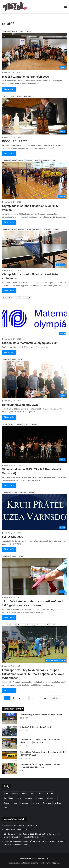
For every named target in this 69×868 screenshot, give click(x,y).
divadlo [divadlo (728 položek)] (15, 793)
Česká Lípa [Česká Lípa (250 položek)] (47, 803)
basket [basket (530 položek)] (6, 793)
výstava (15, 493)
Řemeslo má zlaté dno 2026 (20, 405)
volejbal (21, 161)
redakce (6, 73)
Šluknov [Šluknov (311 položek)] (58, 803)
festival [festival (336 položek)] (24, 793)
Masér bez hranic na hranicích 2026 (26, 77)
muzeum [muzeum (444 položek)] (28, 798)
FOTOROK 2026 (13, 537)
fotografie (23, 493)
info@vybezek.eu (42, 858)
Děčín (11, 298)
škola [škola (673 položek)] (6, 808)
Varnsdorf (6, 32)
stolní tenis (48, 229)
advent (12, 424)
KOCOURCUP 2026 (15, 141)
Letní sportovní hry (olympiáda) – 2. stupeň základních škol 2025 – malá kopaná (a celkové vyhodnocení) (33, 674)
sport (14, 161)
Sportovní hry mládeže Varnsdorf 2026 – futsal (41, 715)
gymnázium (45, 161)
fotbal (46, 625)
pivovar (15, 32)
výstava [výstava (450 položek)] (36, 803)
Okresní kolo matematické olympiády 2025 (30, 343)
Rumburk (29, 161)
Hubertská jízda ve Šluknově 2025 (35, 727)
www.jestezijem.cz (53, 863)
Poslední (57, 698)
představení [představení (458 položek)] (52, 798)
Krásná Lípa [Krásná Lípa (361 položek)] (8, 798)
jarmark (19, 424)
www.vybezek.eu (27, 858)
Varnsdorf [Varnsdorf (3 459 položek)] (25, 803)
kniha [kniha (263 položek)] (41, 793)
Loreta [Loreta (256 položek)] (19, 798)
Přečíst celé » (9, 89)
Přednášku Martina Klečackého (17, 830)
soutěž (28, 32)
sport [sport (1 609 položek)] (16, 803)
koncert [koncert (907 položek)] (50, 793)
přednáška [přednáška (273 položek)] (39, 798)
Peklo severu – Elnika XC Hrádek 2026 (20, 825)
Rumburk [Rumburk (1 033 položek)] (7, 803)
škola (22, 32)
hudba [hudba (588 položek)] (33, 793)
